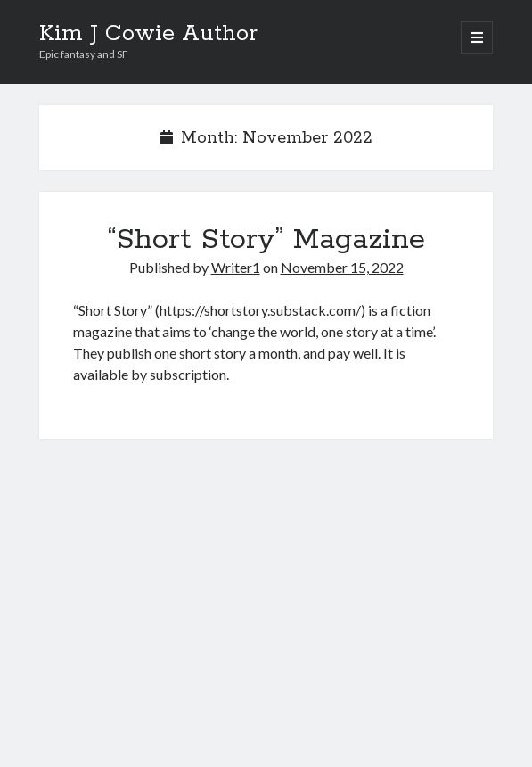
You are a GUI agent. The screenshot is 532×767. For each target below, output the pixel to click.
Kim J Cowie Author (148, 34)
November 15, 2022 (342, 267)
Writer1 (236, 267)
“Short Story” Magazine (266, 240)
